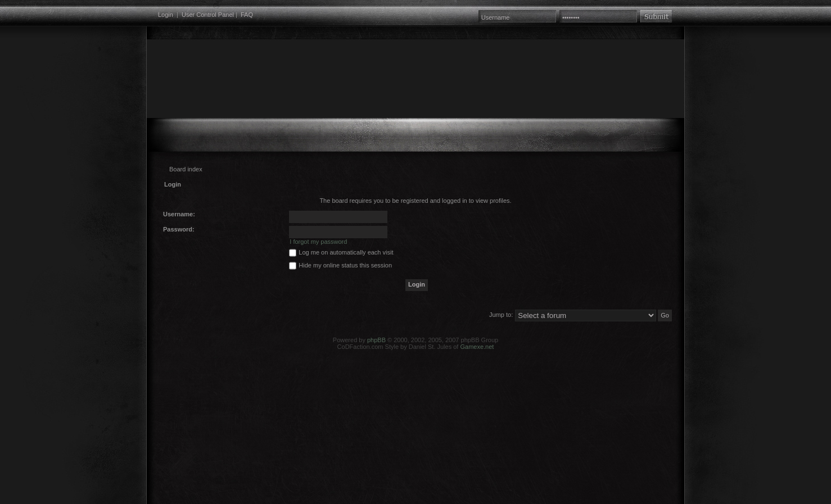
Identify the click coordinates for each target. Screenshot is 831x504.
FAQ (247, 15)
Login (166, 15)
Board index (186, 169)
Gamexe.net (477, 347)
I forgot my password (318, 242)
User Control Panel (208, 15)
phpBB (376, 340)
